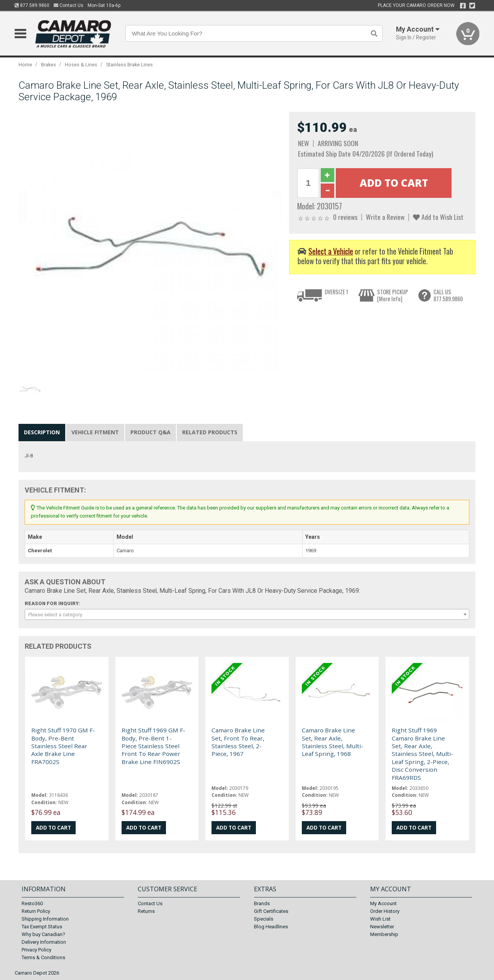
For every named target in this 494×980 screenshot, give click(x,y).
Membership (384, 934)
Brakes (48, 65)
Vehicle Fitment (95, 432)
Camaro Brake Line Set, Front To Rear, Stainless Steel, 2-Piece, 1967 (238, 742)
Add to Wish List (438, 217)
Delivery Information (44, 942)
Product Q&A (151, 432)
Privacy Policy (36, 950)
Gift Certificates (271, 911)
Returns (146, 911)
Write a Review (385, 217)
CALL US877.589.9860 (448, 295)
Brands (262, 903)
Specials (264, 919)
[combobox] (247, 614)
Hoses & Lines (81, 65)
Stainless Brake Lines (129, 65)
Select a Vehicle (331, 251)
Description (42, 432)
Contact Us (69, 5)
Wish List (380, 919)
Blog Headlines (271, 927)
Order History (385, 911)
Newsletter (382, 927)
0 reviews (345, 217)
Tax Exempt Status (42, 927)
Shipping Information (45, 919)
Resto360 (32, 903)
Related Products (210, 432)
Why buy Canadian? (43, 934)
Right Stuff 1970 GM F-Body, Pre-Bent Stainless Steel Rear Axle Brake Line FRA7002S (63, 746)
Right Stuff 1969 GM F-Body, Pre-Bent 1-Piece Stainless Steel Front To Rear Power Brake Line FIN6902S (153, 746)
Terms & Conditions (43, 957)
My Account (383, 903)
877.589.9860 (32, 5)
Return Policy (36, 911)
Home (25, 65)
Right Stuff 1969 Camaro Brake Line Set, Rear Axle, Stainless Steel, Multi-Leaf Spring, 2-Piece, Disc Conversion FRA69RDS (422, 754)
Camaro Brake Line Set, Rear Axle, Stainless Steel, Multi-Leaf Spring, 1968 (332, 742)
